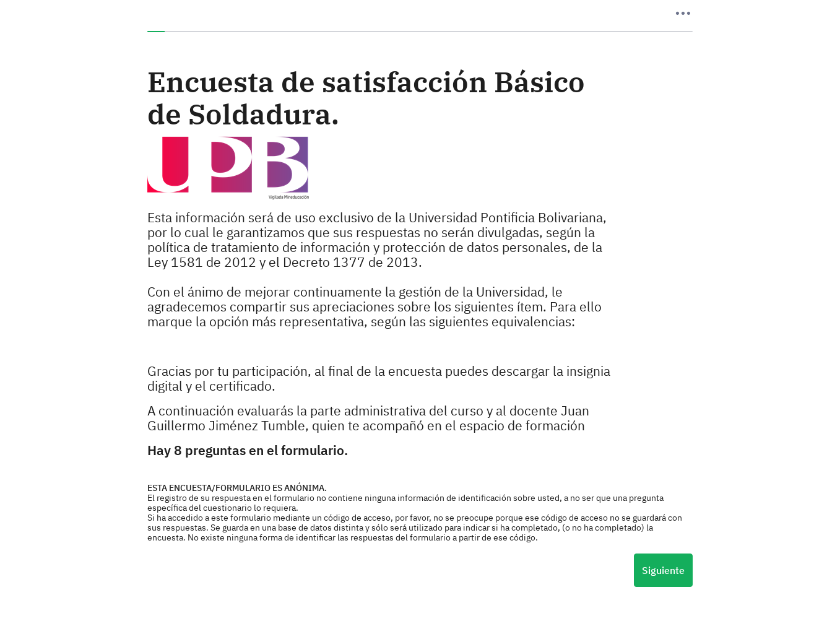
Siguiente (663, 570)
